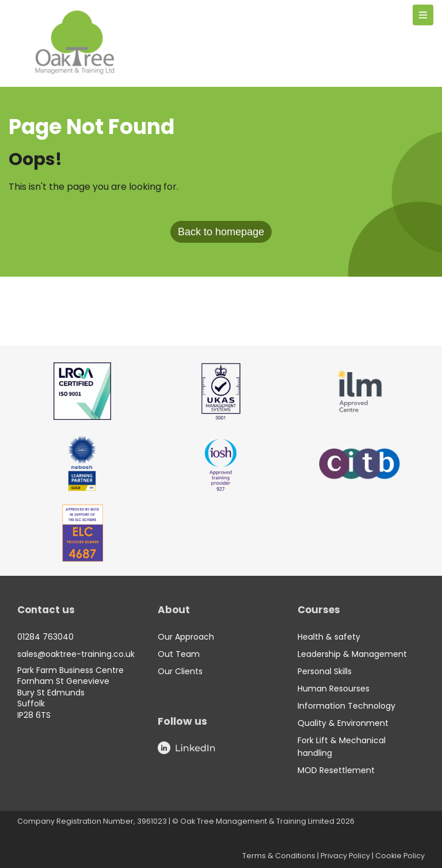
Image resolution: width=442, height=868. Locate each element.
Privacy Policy (345, 856)
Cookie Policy (400, 856)
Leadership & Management (352, 654)
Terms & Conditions (279, 856)
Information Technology (346, 706)
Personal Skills (325, 671)
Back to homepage (221, 232)
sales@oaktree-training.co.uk (76, 654)
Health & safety (329, 637)
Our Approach (186, 637)
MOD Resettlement (336, 770)
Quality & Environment (343, 723)
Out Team (179, 654)
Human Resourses (334, 689)
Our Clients (180, 671)
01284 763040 (45, 637)
